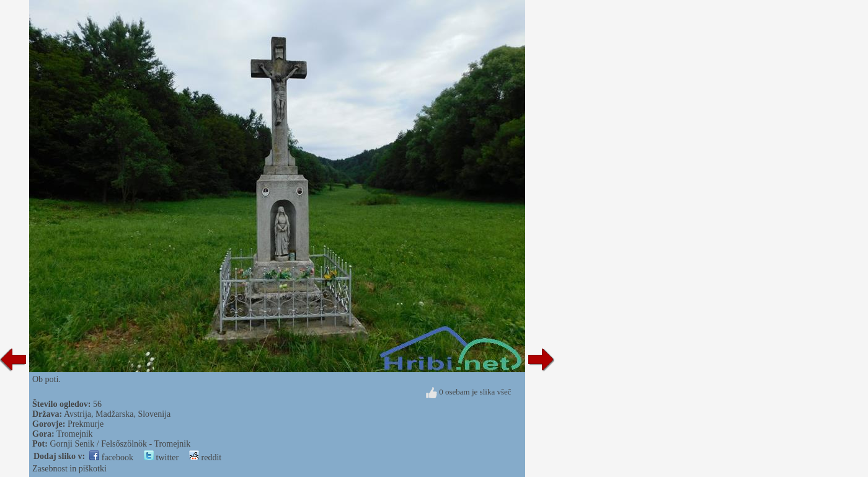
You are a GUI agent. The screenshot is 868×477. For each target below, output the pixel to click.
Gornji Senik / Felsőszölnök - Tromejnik (120, 444)
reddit (205, 457)
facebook (111, 457)
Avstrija (77, 414)
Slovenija (154, 414)
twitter (161, 457)
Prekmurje (86, 424)
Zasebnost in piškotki (69, 469)
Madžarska (114, 414)
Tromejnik (75, 434)
